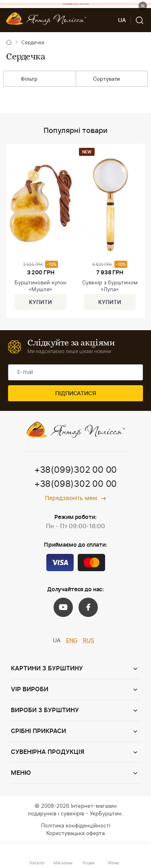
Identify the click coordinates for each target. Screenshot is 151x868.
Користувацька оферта (75, 834)
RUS (89, 641)
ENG (72, 641)
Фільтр (23, 80)
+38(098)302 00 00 (75, 484)
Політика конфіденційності (76, 826)
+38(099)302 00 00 (75, 470)
